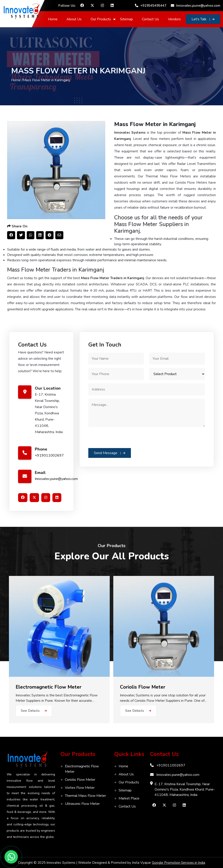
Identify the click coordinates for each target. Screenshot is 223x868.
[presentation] (122, 437)
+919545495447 (151, 6)
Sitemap (126, 19)
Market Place (129, 798)
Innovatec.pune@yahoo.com (196, 6)
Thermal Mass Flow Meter (85, 796)
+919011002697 (49, 455)
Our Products (101, 19)
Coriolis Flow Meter (80, 780)
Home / (17, 80)
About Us (74, 19)
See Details (34, 711)
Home (53, 19)
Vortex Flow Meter (80, 788)
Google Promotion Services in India (179, 863)
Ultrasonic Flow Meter (82, 804)
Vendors (174, 19)
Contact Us (150, 19)
